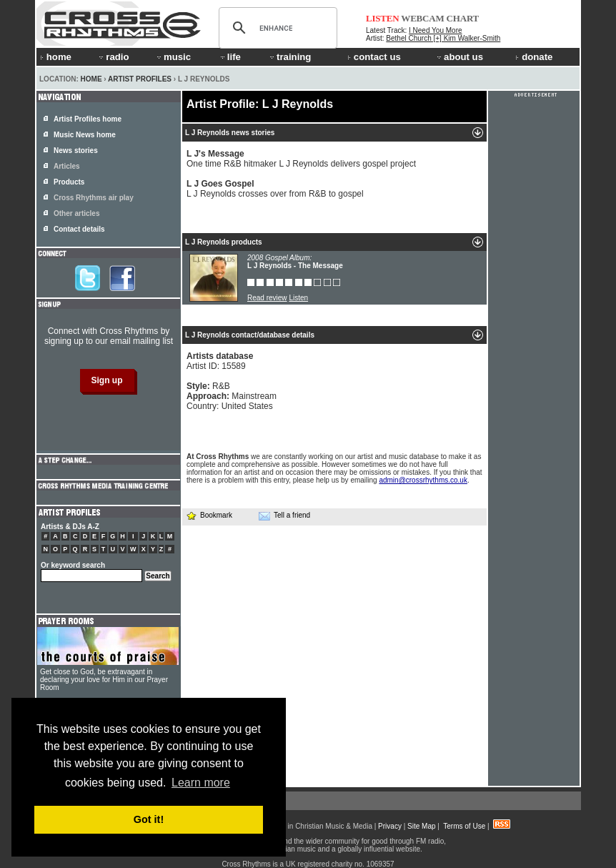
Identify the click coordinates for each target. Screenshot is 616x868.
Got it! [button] (149, 819)
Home (91, 79)
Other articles (76, 213)
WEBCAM (422, 18)
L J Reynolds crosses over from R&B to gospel (275, 189)
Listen (298, 298)
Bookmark (209, 515)
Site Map (421, 826)
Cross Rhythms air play (94, 198)
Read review (267, 298)
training (289, 57)
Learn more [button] (201, 783)
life (230, 57)
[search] (276, 28)
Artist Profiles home (88, 119)
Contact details (79, 229)
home (56, 57)
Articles (67, 166)
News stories (76, 151)
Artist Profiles (140, 79)
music (173, 57)
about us (459, 57)
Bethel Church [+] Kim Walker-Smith (443, 38)
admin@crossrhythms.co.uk (423, 480)
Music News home (85, 135)
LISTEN (383, 18)
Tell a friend (284, 516)
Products (69, 182)
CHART (463, 18)
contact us (374, 57)
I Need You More (436, 30)
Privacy (390, 826)
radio (113, 57)
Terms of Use (464, 826)
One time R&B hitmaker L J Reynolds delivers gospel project (301, 159)
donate (534, 57)
